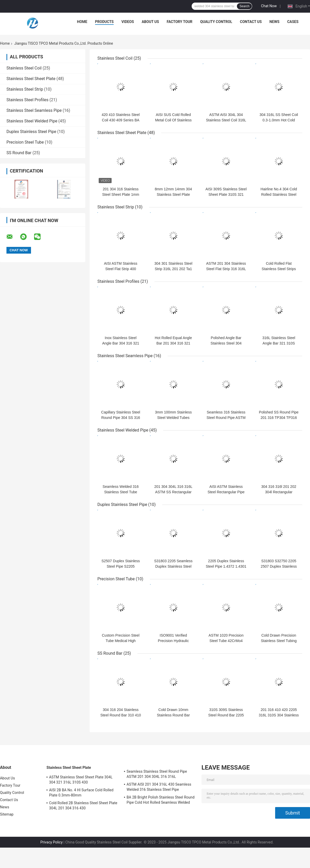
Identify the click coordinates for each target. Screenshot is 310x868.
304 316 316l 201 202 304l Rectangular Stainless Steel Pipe (279, 492)
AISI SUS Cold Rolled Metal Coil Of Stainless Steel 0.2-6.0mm (173, 120)
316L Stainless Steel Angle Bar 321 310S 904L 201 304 (279, 343)
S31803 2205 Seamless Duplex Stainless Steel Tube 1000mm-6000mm (173, 566)
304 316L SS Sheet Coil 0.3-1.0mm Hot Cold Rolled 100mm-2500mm (279, 120)
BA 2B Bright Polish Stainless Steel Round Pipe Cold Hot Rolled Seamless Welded (161, 800)
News (274, 22)
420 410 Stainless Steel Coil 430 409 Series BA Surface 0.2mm (121, 120)
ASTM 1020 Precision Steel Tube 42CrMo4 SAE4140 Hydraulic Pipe (226, 641)
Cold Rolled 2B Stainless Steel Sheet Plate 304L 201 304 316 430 (83, 806)
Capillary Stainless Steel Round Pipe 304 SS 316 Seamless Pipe (121, 418)
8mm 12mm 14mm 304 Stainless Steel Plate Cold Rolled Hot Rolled (173, 194)
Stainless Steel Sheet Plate (31, 79)
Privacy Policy (51, 842)
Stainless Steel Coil (24, 68)
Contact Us (251, 22)
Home (82, 22)
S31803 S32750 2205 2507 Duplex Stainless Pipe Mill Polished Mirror (279, 566)
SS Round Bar (19, 153)
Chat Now (269, 6)
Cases (293, 22)
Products (104, 22)
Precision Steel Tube (25, 142)
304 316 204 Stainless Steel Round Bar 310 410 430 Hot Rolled (121, 715)
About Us (150, 22)
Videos (128, 22)
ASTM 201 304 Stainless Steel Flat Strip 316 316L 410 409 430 (226, 269)
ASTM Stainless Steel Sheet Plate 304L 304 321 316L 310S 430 (81, 780)
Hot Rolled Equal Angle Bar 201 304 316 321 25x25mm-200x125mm (173, 343)
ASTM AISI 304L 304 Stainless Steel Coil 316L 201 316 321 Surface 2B (226, 120)
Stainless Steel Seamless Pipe (34, 110)
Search (244, 6)
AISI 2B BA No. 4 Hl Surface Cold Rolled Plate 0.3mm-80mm (81, 793)
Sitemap (7, 814)
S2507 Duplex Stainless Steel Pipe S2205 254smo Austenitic (121, 566)
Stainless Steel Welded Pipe (32, 121)
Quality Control (216, 22)
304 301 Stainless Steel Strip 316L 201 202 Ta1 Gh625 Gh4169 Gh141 (173, 269)
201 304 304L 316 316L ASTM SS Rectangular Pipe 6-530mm (173, 492)
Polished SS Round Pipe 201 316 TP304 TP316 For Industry (279, 418)
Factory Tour (180, 22)
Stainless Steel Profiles (28, 100)
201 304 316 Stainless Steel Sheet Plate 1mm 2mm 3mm (121, 194)
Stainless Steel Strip (25, 89)
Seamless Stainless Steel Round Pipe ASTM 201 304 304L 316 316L (157, 774)
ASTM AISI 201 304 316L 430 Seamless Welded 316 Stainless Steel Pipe (159, 787)
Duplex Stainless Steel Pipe (31, 132)
